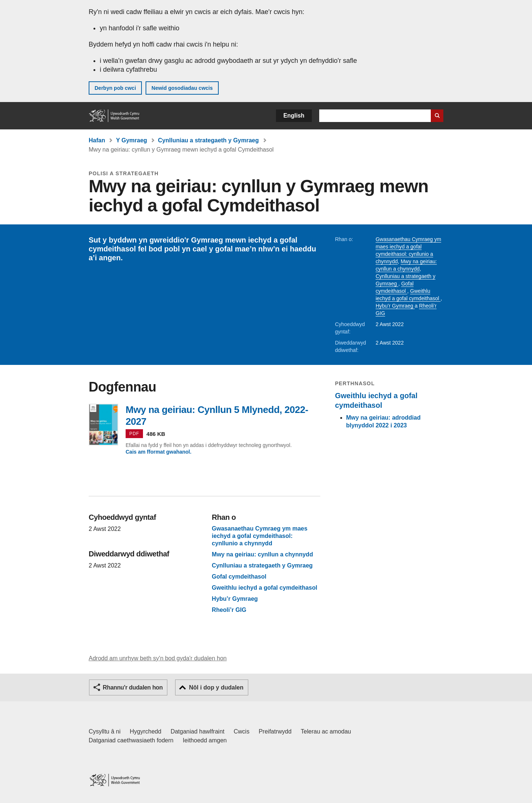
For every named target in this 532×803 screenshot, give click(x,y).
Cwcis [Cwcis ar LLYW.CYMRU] (242, 731)
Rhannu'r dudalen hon (133, 687)
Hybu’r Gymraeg (395, 306)
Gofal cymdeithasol (239, 577)
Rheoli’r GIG (229, 610)
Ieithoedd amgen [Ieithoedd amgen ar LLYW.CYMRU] (205, 740)
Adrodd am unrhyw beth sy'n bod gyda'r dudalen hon (158, 658)
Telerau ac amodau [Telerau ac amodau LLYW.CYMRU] (326, 731)
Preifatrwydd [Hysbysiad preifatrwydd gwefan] (275, 731)
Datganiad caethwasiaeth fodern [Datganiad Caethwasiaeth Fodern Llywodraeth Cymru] (131, 740)
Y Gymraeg (132, 140)
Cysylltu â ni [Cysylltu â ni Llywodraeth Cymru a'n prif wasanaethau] (105, 731)
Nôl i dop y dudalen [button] (216, 687)
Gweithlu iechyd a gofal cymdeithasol (264, 588)
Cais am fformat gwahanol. (158, 452)
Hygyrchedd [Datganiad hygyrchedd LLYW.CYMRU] (145, 731)
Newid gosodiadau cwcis (182, 88)
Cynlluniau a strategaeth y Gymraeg (209, 140)
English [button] (294, 116)
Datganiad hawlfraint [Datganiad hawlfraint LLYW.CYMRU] (198, 731)
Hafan (97, 140)
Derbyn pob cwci (115, 88)
